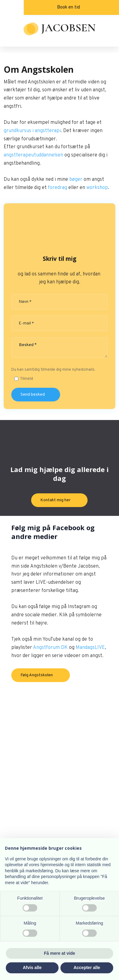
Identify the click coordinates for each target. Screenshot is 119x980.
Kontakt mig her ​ (56, 500)
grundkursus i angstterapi (32, 131)
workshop (97, 188)
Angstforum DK (50, 648)
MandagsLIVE (90, 648)
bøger (76, 180)
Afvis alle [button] (32, 968)
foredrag (58, 188)
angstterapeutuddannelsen (33, 155)
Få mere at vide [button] (60, 953)
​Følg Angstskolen (38, 675)
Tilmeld (27, 379)
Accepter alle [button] (87, 968)
